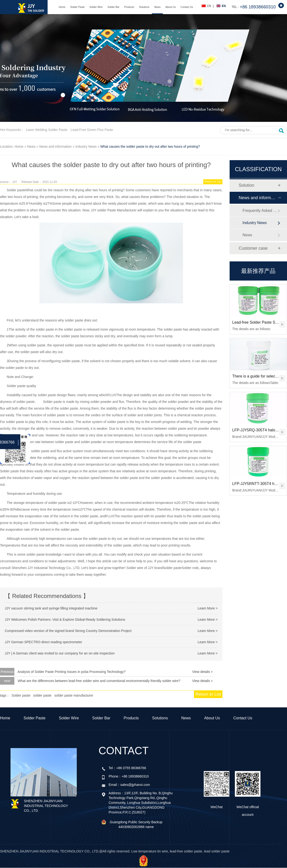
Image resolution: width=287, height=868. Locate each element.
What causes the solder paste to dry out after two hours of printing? (150, 147)
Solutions (144, 7)
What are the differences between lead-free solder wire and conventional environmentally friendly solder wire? (99, 681)
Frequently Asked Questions (260, 211)
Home (62, 7)
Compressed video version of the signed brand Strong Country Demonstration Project (68, 631)
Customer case (253, 248)
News (157, 7)
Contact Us (187, 7)
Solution (246, 185)
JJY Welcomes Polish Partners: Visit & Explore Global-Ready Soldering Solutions (65, 620)
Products (129, 7)
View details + (202, 672)
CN (209, 6)
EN (224, 6)
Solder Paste (77, 7)
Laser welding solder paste (47, 130)
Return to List (213, 182)
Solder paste (16, 190)
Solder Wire (96, 7)
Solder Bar (114, 7)
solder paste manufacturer (74, 695)
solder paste (42, 695)
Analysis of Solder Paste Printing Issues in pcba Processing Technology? (72, 672)
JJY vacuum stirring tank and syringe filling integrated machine (51, 608)
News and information (55, 147)
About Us (171, 7)
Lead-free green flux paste (92, 130)
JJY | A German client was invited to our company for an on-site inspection (60, 653)
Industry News (86, 147)
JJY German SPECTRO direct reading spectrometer (43, 642)
